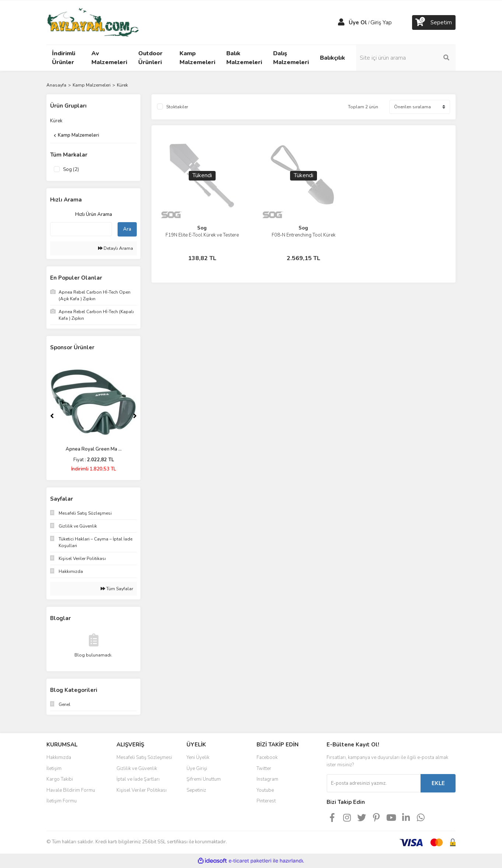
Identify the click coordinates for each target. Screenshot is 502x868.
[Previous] (52, 416)
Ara (127, 229)
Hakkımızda (59, 757)
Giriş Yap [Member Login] (381, 22)
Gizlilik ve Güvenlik (137, 769)
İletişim (54, 769)
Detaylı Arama (116, 248)
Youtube (265, 790)
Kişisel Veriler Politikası (142, 790)
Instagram (267, 779)
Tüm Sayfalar (117, 589)
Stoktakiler (177, 107)
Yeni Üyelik (198, 757)
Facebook (267, 757)
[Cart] (434, 22)
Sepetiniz (196, 790)
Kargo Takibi (60, 779)
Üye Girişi (197, 769)
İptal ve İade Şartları (138, 779)
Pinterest (266, 801)
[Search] (406, 58)
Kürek (122, 85)
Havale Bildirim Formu (71, 790)
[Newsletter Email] (374, 783)
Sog (202, 228)
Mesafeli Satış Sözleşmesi (144, 757)
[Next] (135, 416)
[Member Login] (341, 22)
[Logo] (93, 22)
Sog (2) (71, 169)
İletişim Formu (62, 801)
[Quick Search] (81, 229)
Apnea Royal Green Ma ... (94, 449)
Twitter (264, 769)
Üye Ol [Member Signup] (358, 22)
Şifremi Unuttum (204, 779)
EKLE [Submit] (438, 783)
